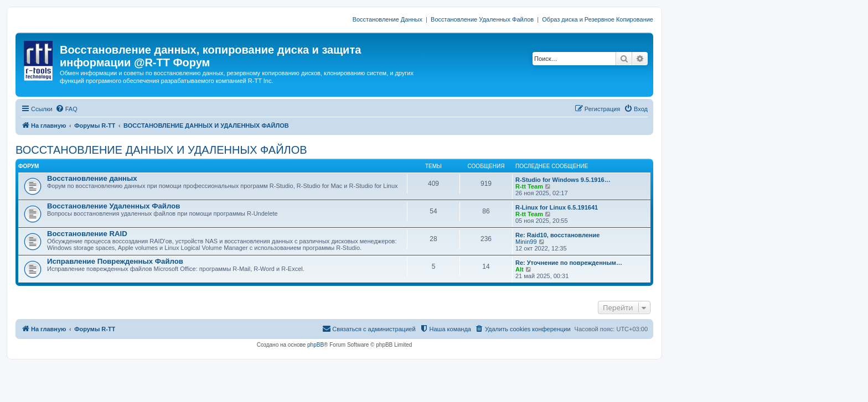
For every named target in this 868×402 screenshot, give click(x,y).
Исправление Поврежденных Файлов (115, 261)
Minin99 (526, 242)
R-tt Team (529, 186)
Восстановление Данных (387, 19)
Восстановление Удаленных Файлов (482, 19)
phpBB (316, 345)
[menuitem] (66, 109)
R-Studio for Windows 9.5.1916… (563, 180)
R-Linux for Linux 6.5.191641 (557, 207)
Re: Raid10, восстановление (557, 235)
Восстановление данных (92, 178)
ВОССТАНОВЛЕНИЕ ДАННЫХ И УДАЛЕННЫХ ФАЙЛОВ (161, 150)
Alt (520, 269)
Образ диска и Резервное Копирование (598, 19)
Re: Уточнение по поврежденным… (569, 263)
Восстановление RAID (87, 234)
